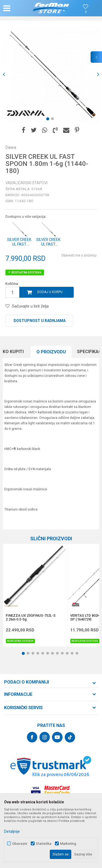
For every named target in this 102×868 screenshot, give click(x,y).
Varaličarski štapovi (27, 183)
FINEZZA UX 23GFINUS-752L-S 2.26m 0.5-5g (31, 618)
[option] (51, 74)
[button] (18, 8)
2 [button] (54, 120)
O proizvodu (51, 352)
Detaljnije (12, 831)
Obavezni (20, 844)
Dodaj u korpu (50, 292)
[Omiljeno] (86, 12)
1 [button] (49, 120)
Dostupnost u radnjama (40, 321)
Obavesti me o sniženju (79, 255)
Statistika (44, 844)
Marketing (68, 844)
